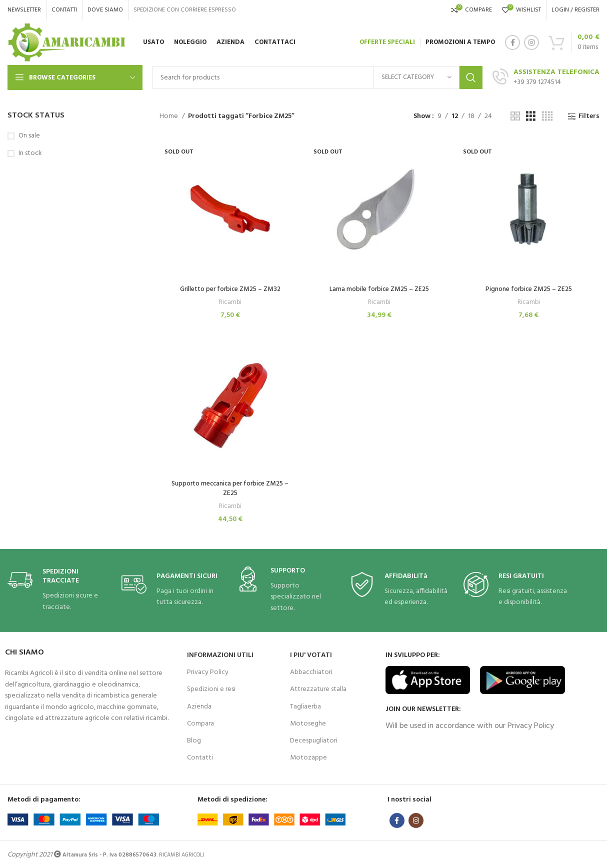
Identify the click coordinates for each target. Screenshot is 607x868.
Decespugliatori (314, 740)
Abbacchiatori (311, 671)
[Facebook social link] (512, 42)
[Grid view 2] (515, 117)
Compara (200, 723)
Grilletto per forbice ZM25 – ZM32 (229, 288)
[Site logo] (66, 43)
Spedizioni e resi (211, 688)
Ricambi (229, 301)
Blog (194, 740)
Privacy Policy (208, 671)
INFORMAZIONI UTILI (220, 654)
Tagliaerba (305, 705)
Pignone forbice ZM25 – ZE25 (529, 288)
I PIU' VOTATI (311, 654)
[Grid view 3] (531, 117)
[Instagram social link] (531, 42)
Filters (589, 117)
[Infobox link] (59, 589)
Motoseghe (308, 723)
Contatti (200, 757)
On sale (29, 136)
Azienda (199, 705)
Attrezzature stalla (318, 688)
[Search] (317, 77)
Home (169, 116)
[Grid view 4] (547, 117)
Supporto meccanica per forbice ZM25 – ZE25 (229, 488)
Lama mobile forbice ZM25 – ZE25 (379, 288)
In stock (30, 153)
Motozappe (308, 757)
